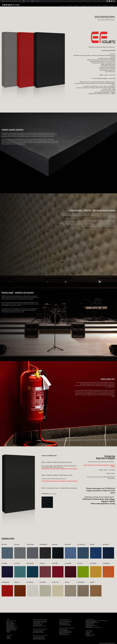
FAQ (95, 5)
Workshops (106, 5)
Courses (70, 5)
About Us (63, 5)
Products (77, 5)
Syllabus (84, 5)
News (99, 5)
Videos (113, 5)
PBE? (90, 5)
